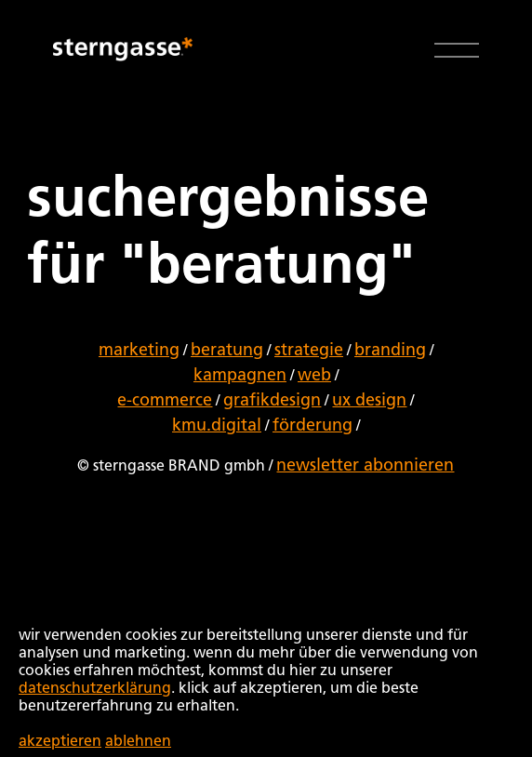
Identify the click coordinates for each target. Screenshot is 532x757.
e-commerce (165, 401)
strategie (309, 351)
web (314, 376)
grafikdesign (272, 401)
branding (390, 351)
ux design (369, 401)
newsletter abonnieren (365, 466)
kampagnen (240, 376)
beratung (227, 351)
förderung (313, 426)
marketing (139, 351)
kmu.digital (217, 426)
